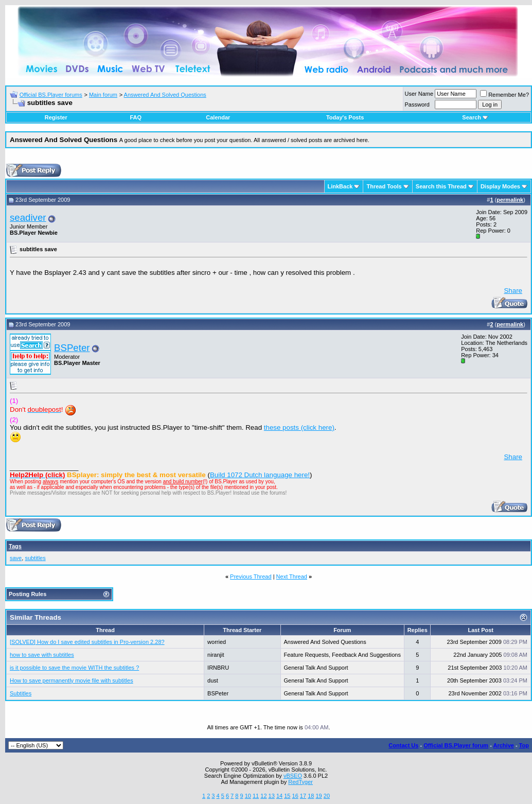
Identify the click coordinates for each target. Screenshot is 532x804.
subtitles (35, 558)
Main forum (103, 95)
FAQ (136, 117)
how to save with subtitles (42, 655)
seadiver (28, 217)
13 (272, 796)
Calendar (218, 117)
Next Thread (292, 576)
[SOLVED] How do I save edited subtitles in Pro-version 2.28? (87, 642)
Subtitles (21, 693)
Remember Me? (504, 95)
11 (256, 796)
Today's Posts (345, 117)
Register (56, 117)
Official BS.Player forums (51, 95)
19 (318, 796)
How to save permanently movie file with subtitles (72, 680)
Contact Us (403, 745)
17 (303, 796)
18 (311, 796)
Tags (15, 546)
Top (524, 745)
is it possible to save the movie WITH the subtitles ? (74, 668)
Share (513, 291)
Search (475, 117)
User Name (419, 94)
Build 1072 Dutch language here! (260, 475)
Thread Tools (384, 186)
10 (248, 796)
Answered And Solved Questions (165, 95)
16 (295, 796)
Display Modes (500, 186)
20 (327, 796)
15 (287, 796)
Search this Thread (441, 186)
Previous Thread (251, 576)
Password (417, 104)
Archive (504, 745)
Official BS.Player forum (456, 745)
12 (263, 796)
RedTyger (300, 782)
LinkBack (340, 186)
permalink (510, 200)
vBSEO (293, 776)
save (16, 558)
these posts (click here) (299, 427)
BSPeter (72, 348)
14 (279, 796)
